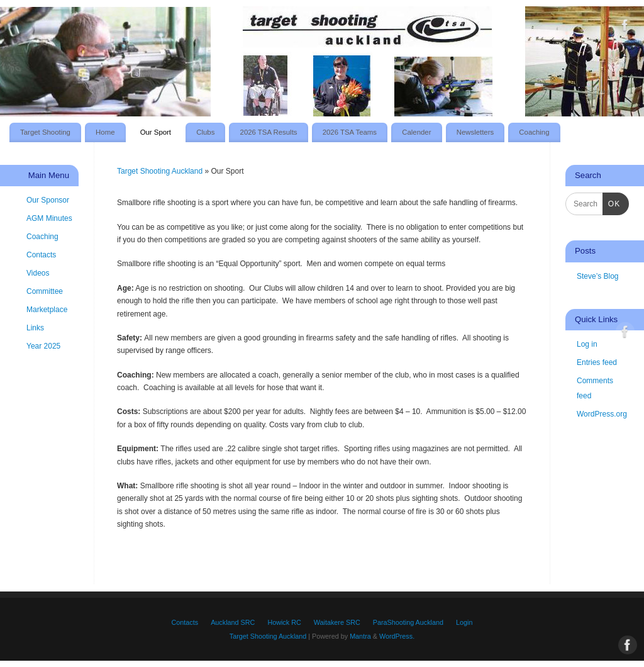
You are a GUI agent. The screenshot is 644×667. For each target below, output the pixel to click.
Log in (587, 344)
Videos (38, 273)
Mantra (360, 636)
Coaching (534, 132)
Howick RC (284, 622)
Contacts (41, 255)
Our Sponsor (48, 200)
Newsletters (475, 132)
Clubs (205, 132)
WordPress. (397, 636)
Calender (416, 132)
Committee (45, 291)
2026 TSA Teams (350, 132)
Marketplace (47, 310)
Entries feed (597, 362)
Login (464, 622)
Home (105, 132)
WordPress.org (602, 414)
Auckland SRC (233, 622)
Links (35, 328)
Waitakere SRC (337, 622)
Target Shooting (45, 132)
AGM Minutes (49, 218)
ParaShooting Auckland (408, 622)
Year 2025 (43, 346)
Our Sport (156, 132)
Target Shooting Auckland (160, 171)
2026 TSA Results (269, 132)
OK (611, 204)
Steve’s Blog (598, 276)
